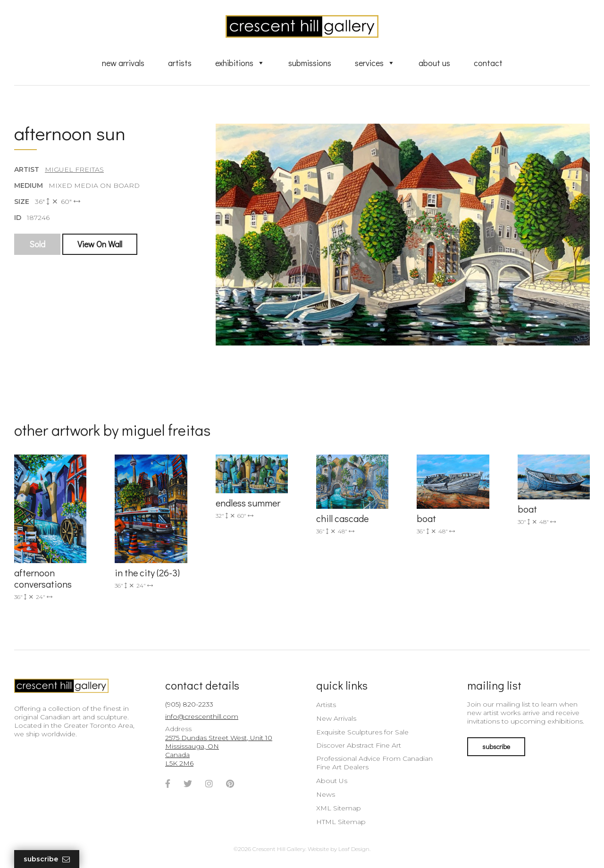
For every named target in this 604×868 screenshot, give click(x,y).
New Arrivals (123, 63)
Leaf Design (354, 849)
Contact (488, 63)
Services (375, 63)
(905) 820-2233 (189, 704)
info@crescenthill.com (202, 716)
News (326, 794)
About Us (434, 63)
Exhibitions (240, 63)
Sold (37, 244)
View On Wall (100, 244)
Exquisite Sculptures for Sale (362, 732)
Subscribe (47, 859)
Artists (180, 63)
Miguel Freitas (74, 169)
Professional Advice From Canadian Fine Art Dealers (374, 763)
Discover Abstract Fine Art (359, 745)
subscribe (496, 746)
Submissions (310, 63)
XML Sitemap (339, 808)
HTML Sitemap (341, 822)
